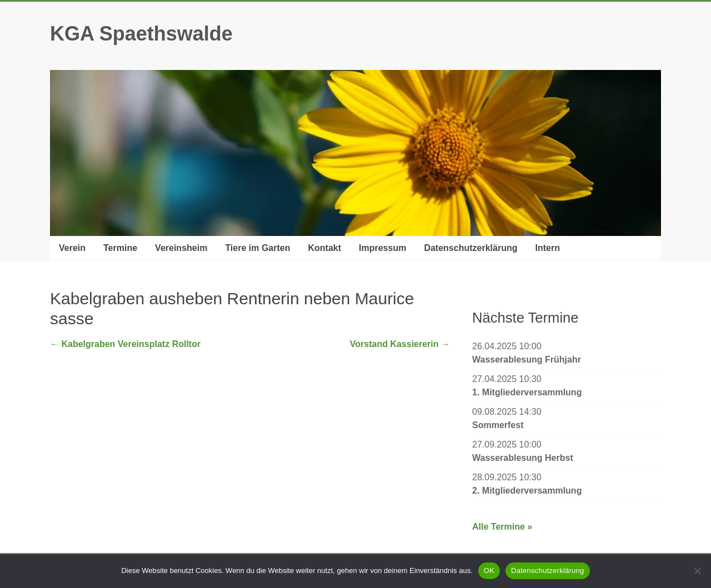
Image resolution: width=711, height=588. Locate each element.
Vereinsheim (181, 248)
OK (489, 571)
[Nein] (697, 571)
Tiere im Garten (257, 248)
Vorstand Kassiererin (400, 344)
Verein (72, 248)
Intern (547, 248)
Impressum (382, 248)
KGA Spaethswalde (141, 34)
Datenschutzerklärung (470, 248)
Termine (120, 248)
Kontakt (324, 248)
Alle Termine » (502, 527)
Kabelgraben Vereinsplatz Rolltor (125, 344)
